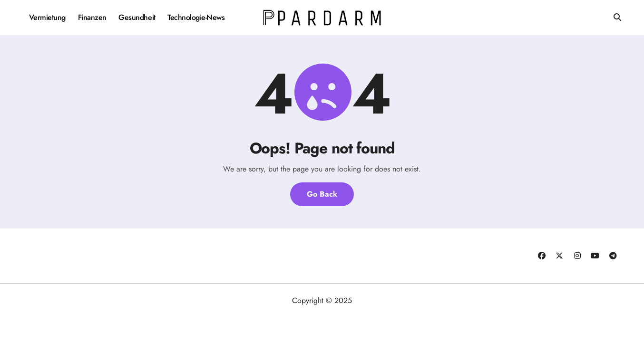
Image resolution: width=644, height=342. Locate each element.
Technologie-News (196, 17)
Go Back (322, 194)
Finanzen (92, 17)
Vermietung (47, 17)
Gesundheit (137, 17)
